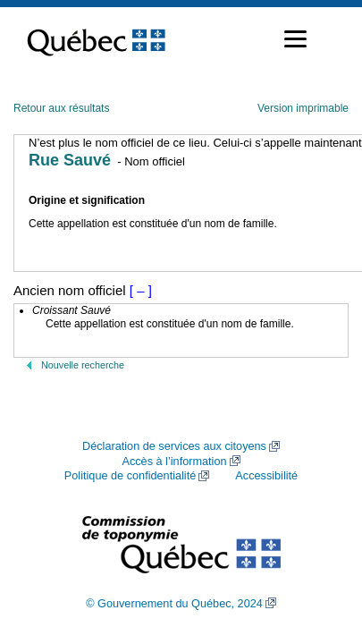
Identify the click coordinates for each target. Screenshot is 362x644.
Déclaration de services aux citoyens (174, 446)
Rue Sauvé (70, 160)
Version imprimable (303, 108)
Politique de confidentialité (130, 476)
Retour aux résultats (61, 108)
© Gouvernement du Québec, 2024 (174, 604)
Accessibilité (266, 476)
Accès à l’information (174, 462)
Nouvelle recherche (83, 365)
